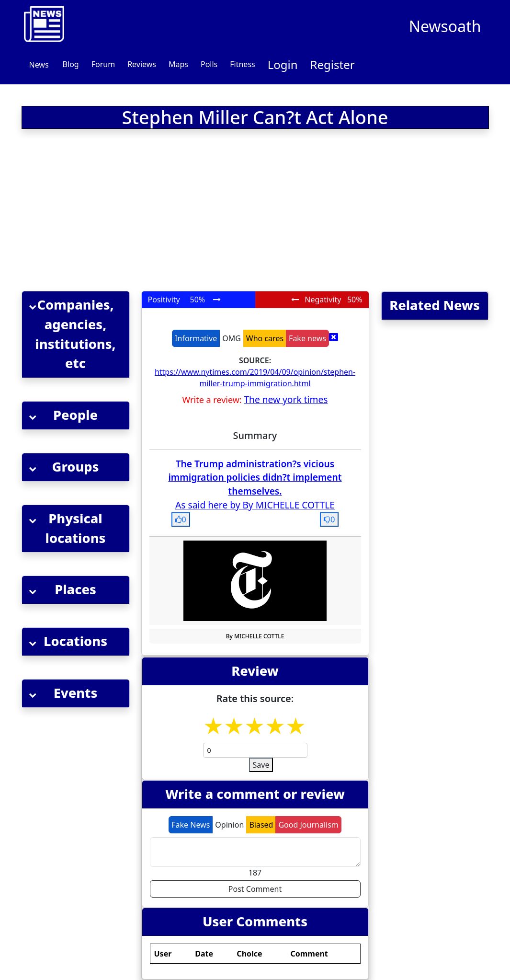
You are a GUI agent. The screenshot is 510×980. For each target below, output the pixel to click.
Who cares (265, 338)
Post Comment (255, 889)
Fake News (191, 825)
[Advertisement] (176, 212)
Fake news (307, 338)
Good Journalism (308, 825)
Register (333, 64)
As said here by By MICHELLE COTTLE (255, 505)
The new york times (286, 399)
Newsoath (445, 26)
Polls (209, 64)
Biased (261, 825)
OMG (232, 338)
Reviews (142, 64)
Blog (71, 64)
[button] (76, 334)
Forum (103, 64)
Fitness (242, 64)
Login (283, 64)
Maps (178, 64)
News (39, 65)
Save (261, 765)
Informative (196, 338)
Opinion (229, 825)
